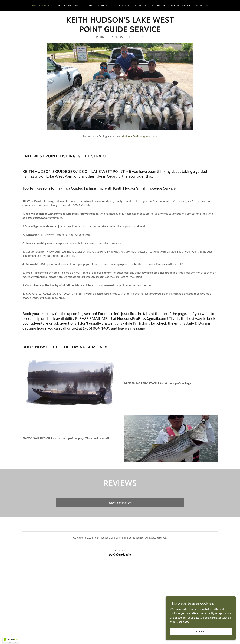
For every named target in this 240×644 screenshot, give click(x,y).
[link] (120, 31)
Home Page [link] (41, 6)
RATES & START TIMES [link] (131, 6)
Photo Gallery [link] (67, 6)
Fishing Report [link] (97, 6)
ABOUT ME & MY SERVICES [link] (171, 6)
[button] (202, 6)
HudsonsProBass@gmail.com (139, 136)
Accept (201, 631)
